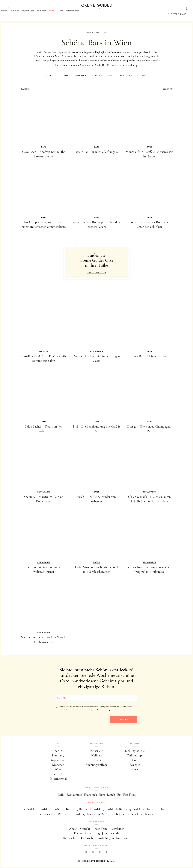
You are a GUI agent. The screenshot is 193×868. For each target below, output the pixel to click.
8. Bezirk (122, 809)
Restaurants (80, 76)
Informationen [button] (96, 822)
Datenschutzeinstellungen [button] (97, 838)
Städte (10, 9)
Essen (49, 76)
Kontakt (85, 829)
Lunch (121, 76)
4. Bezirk (69, 809)
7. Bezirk (108, 809)
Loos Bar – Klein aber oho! (149, 356)
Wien (56, 14)
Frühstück (97, 76)
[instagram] (93, 853)
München (46, 14)
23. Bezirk (147, 814)
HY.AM (113, 861)
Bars (110, 76)
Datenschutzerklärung (83, 710)
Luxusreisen (27, 9)
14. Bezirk (60, 814)
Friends (114, 833)
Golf (135, 760)
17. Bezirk (89, 814)
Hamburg (19, 14)
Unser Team (100, 829)
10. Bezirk (149, 809)
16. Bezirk (75, 814)
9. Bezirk (135, 809)
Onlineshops (135, 755)
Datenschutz (71, 838)
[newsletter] (107, 853)
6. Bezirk (95, 809)
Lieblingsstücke (135, 751)
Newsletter (117, 829)
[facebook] (86, 853)
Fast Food (142, 76)
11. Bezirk (163, 809)
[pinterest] (100, 853)
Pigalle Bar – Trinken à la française (96, 152)
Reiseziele (96, 751)
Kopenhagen (32, 14)
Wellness (96, 755)
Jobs (105, 833)
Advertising (92, 833)
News (135, 769)
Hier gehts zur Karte (96, 272)
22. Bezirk (132, 814)
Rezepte (135, 765)
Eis (131, 76)
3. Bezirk (55, 809)
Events (78, 833)
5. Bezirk (82, 809)
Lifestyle (45, 9)
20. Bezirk (118, 814)
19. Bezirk (103, 814)
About (73, 829)
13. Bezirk (46, 814)
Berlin (8, 14)
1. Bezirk (29, 809)
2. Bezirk (42, 809)
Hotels (96, 760)
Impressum (123, 838)
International (77, 14)
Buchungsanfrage (96, 765)
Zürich (65, 14)
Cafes (66, 76)
